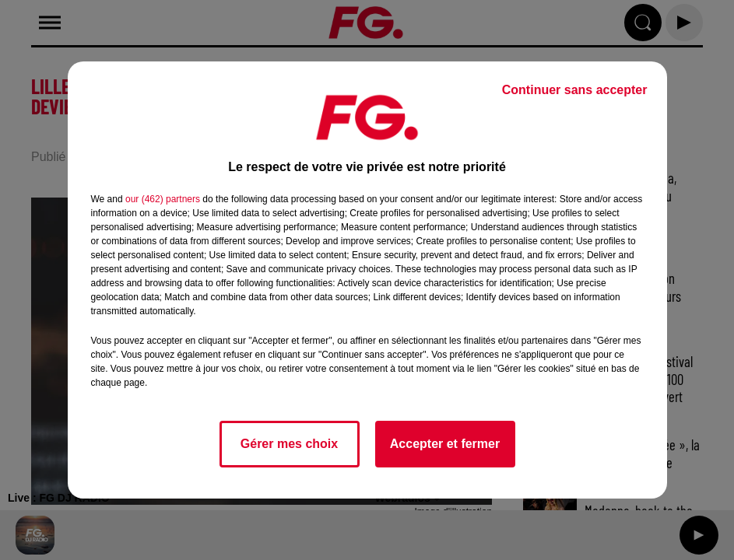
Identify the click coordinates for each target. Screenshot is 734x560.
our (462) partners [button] (163, 199)
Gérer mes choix (289, 444)
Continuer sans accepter (575, 90)
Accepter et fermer (445, 444)
